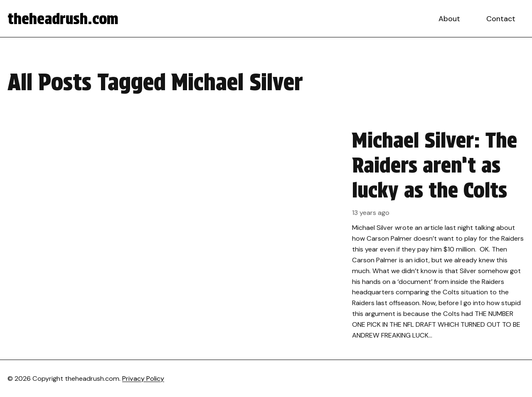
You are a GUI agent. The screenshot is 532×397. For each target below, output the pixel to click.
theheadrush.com (63, 19)
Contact (501, 19)
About (449, 19)
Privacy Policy (143, 379)
